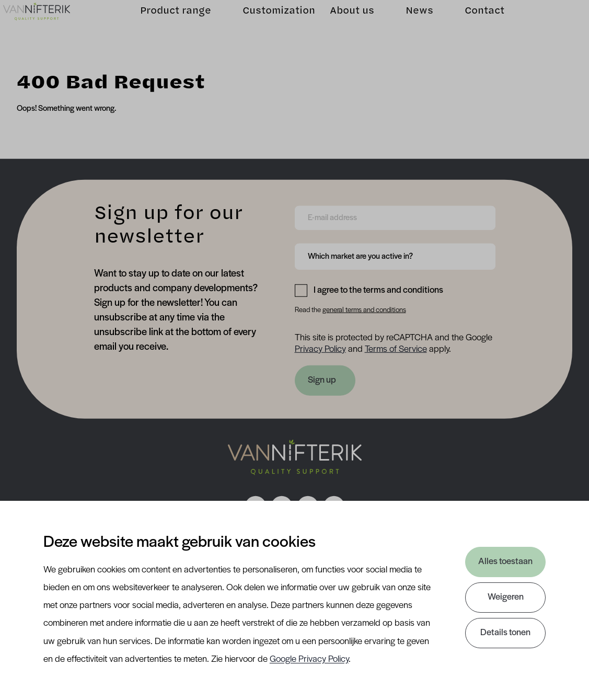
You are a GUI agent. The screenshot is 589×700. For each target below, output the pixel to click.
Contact (471, 23)
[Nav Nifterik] (295, 457)
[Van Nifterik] (50, 24)
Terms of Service (396, 349)
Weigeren (506, 597)
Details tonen (505, 633)
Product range (162, 23)
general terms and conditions (364, 310)
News (406, 23)
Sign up (322, 380)
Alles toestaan (505, 562)
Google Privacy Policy (309, 659)
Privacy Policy (320, 349)
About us (338, 23)
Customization (265, 23)
